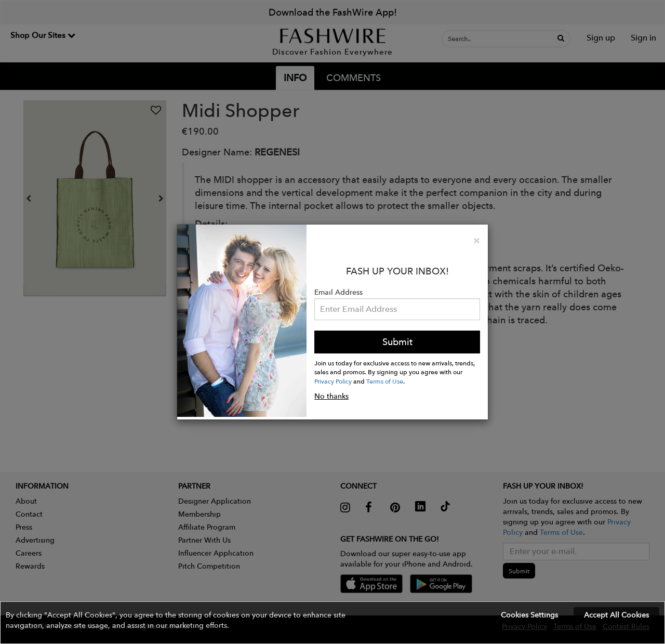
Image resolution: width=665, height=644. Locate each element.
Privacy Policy (333, 381)
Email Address (338, 292)
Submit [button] (397, 342)
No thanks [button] (331, 396)
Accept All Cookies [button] (616, 615)
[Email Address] (397, 309)
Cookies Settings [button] (529, 615)
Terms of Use (385, 381)
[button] (332, 623)
